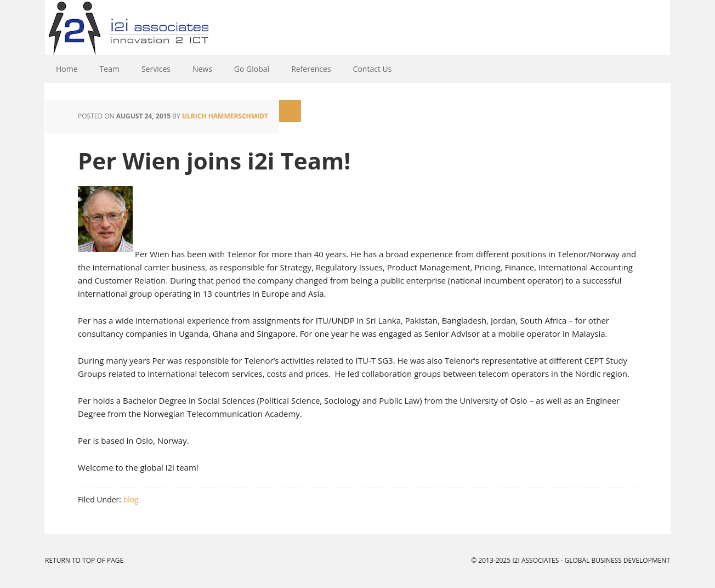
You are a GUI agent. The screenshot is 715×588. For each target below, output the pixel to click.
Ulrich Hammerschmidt (225, 116)
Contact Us (373, 69)
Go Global (252, 69)
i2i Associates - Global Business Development (357, 27)
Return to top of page (84, 560)
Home (67, 69)
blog (131, 499)
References (311, 69)
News (202, 69)
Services (156, 69)
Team (110, 69)
